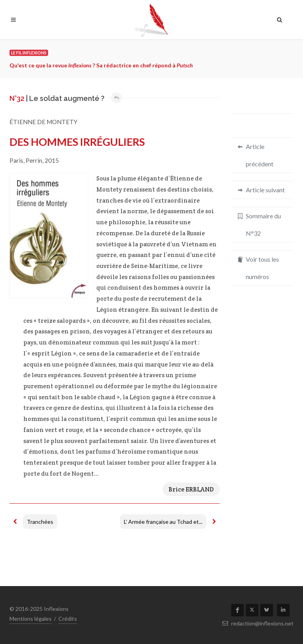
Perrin (34, 160)
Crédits (68, 619)
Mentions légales (31, 619)
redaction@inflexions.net (258, 623)
